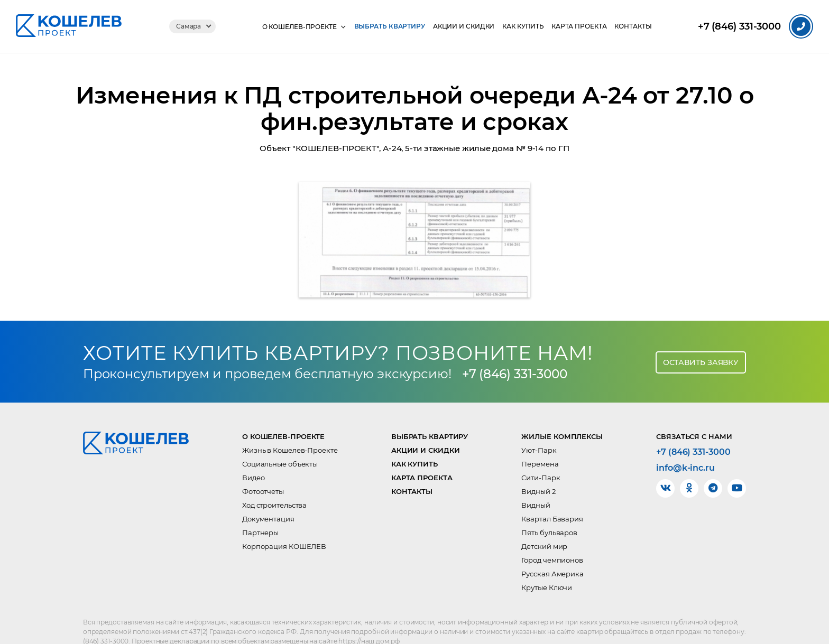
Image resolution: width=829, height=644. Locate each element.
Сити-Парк (541, 454)
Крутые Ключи (547, 564)
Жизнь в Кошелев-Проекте (290, 427)
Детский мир (544, 523)
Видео (254, 454)
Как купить (522, 26)
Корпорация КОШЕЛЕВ (284, 523)
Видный (536, 482)
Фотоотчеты (263, 468)
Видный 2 (538, 468)
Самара (185, 26)
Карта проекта (580, 26)
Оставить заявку (701, 338)
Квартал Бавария (552, 496)
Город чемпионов (552, 537)
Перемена (540, 441)
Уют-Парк (539, 427)
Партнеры (260, 509)
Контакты (636, 26)
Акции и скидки (460, 26)
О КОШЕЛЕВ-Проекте (293, 26)
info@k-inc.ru (685, 445)
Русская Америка (552, 550)
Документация (268, 496)
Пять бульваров (549, 509)
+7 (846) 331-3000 (518, 351)
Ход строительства (274, 482)
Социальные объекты (280, 441)
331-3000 (739, 27)
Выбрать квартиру (384, 26)
